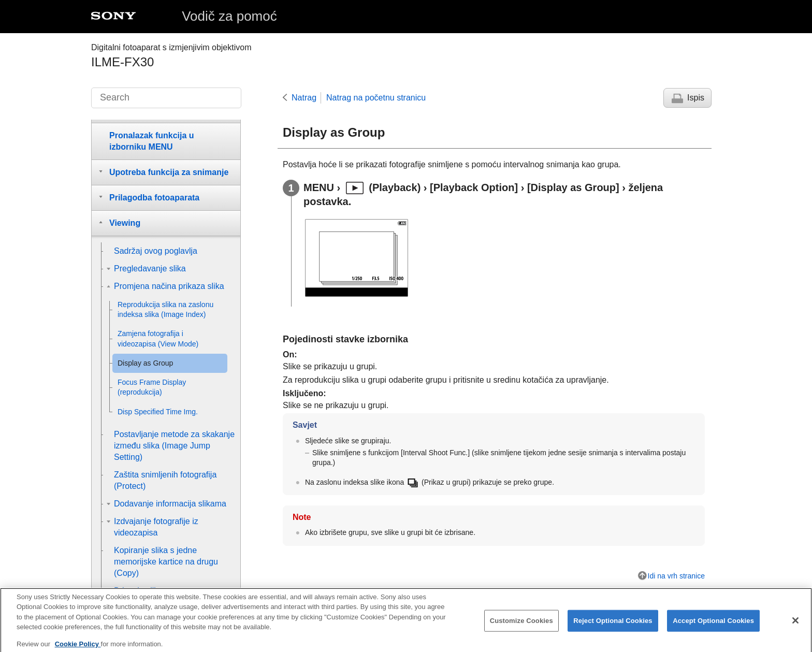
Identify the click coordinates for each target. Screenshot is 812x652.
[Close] (795, 627)
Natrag (304, 98)
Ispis (696, 98)
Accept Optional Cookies (713, 627)
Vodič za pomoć (229, 16)
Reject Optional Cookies (613, 627)
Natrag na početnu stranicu (376, 98)
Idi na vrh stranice (677, 576)
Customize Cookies (521, 627)
